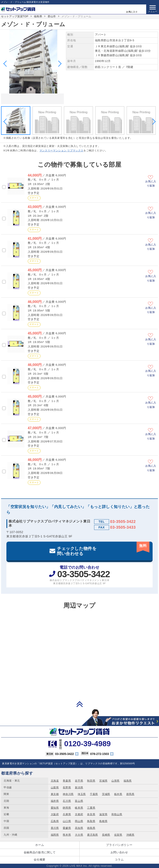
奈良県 (91, 814)
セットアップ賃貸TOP (15, 16)
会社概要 (40, 860)
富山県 (79, 801)
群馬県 (130, 794)
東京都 (55, 794)
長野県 (67, 788)
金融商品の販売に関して (40, 852)
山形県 (115, 781)
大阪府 (55, 814)
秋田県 (91, 781)
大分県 (79, 835)
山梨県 (55, 788)
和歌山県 (117, 814)
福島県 (38, 16)
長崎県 (106, 835)
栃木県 (118, 794)
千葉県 (94, 794)
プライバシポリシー (119, 845)
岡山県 (79, 821)
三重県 (91, 808)
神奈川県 (68, 794)
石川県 (67, 801)
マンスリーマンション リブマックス (61, 151)
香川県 (55, 828)
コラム (119, 860)
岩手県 (79, 781)
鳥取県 (91, 821)
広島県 (55, 821)
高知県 (79, 828)
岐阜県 (79, 808)
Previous (6, 64)
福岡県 (55, 835)
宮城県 (103, 781)
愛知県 (55, 808)
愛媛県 (67, 828)
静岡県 (67, 808)
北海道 (55, 781)
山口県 (67, 821)
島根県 (103, 821)
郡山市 (52, 16)
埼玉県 (82, 794)
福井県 (55, 801)
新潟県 (79, 788)
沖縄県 (130, 835)
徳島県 (91, 828)
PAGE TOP (80, 704)
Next (58, 64)
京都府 (79, 814)
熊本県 (67, 835)
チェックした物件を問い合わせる (103, 549)
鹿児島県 (93, 835)
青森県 (67, 781)
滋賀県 (103, 814)
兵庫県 (67, 814)
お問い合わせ (119, 852)
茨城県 (106, 794)
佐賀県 (118, 835)
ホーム (40, 845)
